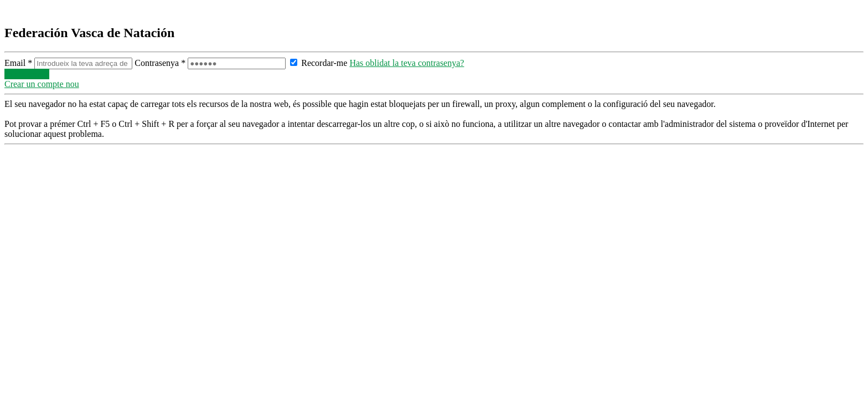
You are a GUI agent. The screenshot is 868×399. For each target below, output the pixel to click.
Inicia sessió (27, 74)
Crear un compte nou (42, 84)
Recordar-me (319, 63)
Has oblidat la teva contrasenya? (407, 63)
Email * (69, 63)
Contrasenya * (211, 63)
